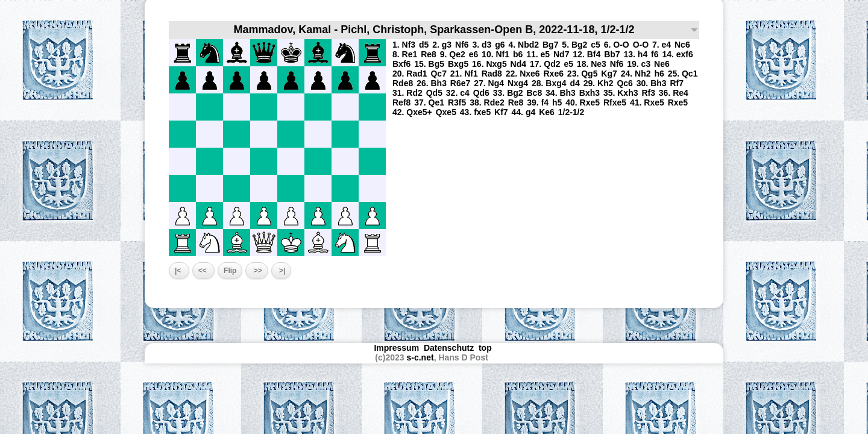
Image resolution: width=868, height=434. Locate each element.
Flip (230, 271)
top (486, 348)
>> (256, 271)
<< (203, 271)
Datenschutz (449, 348)
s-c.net (420, 357)
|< (179, 271)
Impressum (396, 348)
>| (281, 271)
